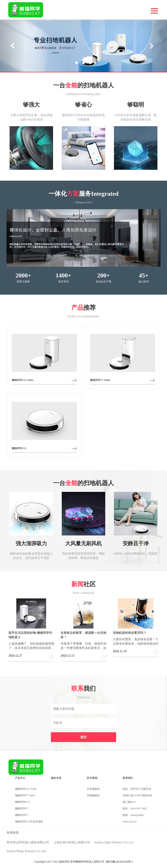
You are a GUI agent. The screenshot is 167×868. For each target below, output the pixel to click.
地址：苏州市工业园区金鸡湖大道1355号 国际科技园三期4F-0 (137, 795)
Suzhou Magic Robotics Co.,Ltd (26, 851)
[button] (13, 46)
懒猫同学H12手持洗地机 (29, 822)
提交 (83, 737)
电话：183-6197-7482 (135, 809)
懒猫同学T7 (22, 809)
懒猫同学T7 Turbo (25, 795)
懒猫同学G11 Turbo (26, 789)
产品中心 (20, 778)
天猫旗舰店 (93, 795)
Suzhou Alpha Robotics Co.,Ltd (114, 842)
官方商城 (92, 778)
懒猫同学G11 (22, 802)
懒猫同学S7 (22, 815)
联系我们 (128, 778)
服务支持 (56, 778)
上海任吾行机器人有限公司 (72, 842)
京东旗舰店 (93, 789)
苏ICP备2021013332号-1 (120, 862)
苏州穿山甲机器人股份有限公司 (28, 842)
